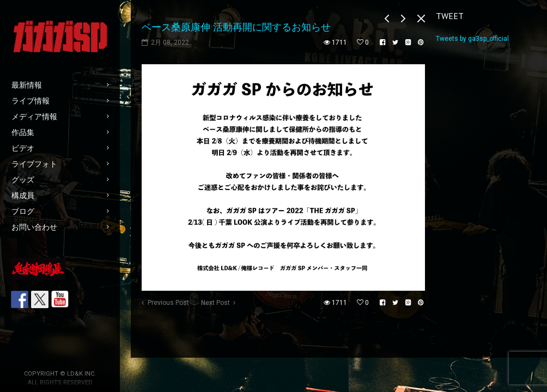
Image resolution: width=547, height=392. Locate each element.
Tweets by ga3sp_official (472, 39)
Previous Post (168, 303)
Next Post (215, 303)
